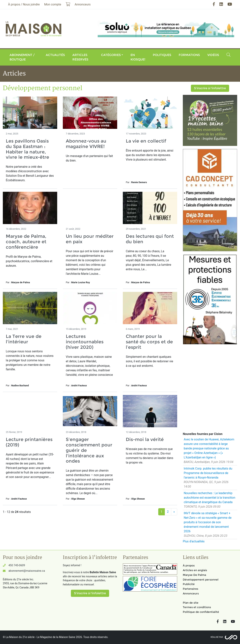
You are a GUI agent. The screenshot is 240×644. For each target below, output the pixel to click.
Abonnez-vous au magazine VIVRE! (86, 144)
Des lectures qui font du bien (150, 239)
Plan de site (191, 603)
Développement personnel (201, 580)
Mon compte (53, 4)
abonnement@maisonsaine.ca (27, 571)
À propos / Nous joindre (24, 4)
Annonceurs (191, 593)
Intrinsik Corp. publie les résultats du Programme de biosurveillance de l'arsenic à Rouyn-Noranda (208, 473)
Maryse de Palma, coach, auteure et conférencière (26, 242)
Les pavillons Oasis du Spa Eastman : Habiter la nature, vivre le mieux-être (27, 149)
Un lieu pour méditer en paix (90, 239)
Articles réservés (80, 57)
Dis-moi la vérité (145, 439)
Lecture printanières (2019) (29, 442)
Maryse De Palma (194, 575)
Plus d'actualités (194, 541)
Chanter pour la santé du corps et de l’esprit (149, 342)
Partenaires (190, 589)
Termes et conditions (197, 607)
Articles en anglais (195, 570)
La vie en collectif (146, 141)
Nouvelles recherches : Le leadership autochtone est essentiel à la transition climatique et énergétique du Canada (210, 498)
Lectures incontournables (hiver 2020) (85, 342)
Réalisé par (217, 637)
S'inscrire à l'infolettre (210, 88)
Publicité (189, 584)
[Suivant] (174, 512)
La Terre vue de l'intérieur (24, 339)
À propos (189, 565)
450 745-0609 (17, 565)
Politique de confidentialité (201, 612)
